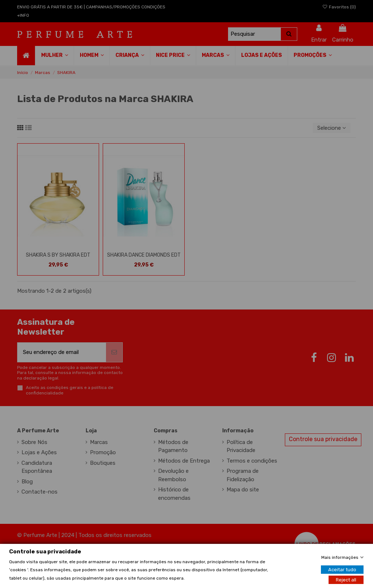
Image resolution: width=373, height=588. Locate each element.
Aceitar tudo (342, 569)
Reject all (346, 579)
